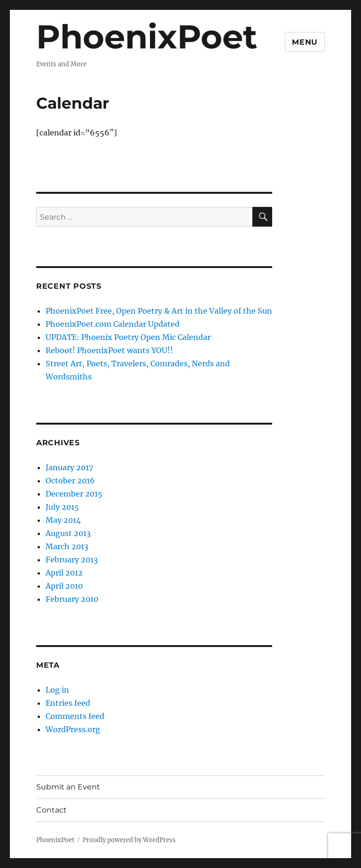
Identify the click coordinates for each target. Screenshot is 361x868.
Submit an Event (68, 787)
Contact (51, 810)
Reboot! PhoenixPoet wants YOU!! (109, 350)
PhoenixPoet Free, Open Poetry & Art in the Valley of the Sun (159, 311)
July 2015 (62, 507)
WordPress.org (73, 729)
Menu (305, 42)
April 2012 (64, 573)
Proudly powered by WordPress (129, 840)
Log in (57, 690)
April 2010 (64, 586)
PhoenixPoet (147, 37)
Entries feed (68, 703)
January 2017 (69, 467)
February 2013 (72, 560)
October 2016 (70, 481)
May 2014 (63, 520)
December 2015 (74, 494)
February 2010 (72, 599)
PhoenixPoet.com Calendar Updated (113, 324)
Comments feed (75, 716)
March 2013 (67, 546)
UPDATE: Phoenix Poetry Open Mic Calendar (128, 337)
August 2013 (68, 533)
